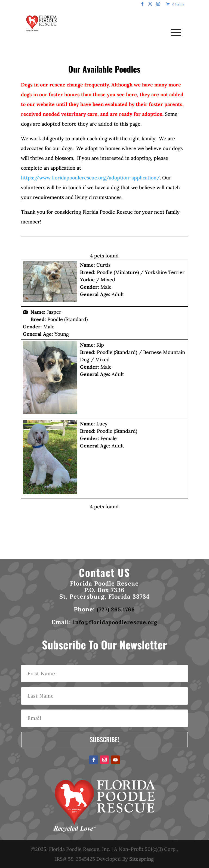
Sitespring (142, 859)
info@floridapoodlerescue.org (115, 622)
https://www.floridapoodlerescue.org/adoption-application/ (90, 178)
